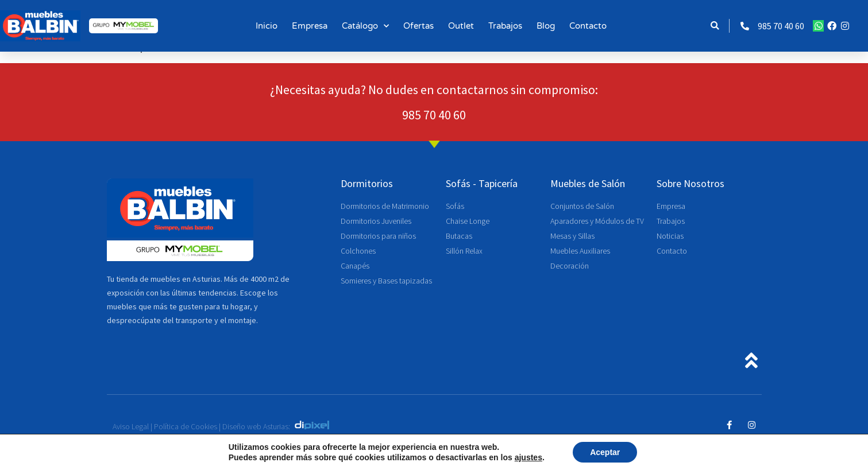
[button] (715, 26)
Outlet (461, 26)
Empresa (310, 26)
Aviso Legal (131, 426)
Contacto (588, 26)
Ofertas (418, 26)
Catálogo (365, 26)
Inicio (267, 26)
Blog (546, 26)
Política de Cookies (186, 426)
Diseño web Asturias (255, 426)
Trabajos (505, 26)
